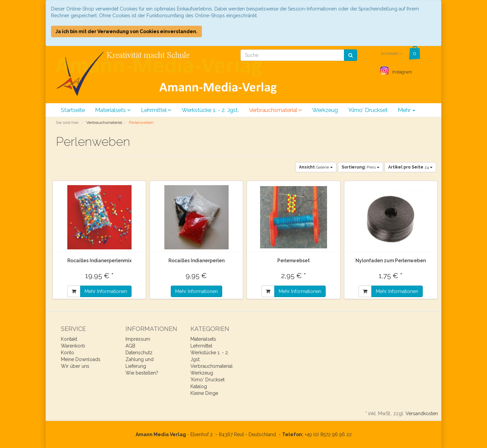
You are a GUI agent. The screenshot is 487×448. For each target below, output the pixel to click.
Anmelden (392, 54)
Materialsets (113, 110)
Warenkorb (73, 346)
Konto (67, 353)
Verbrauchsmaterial (275, 110)
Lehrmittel (156, 110)
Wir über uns (75, 366)
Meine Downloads (81, 359)
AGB (130, 346)
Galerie (316, 167)
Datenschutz (139, 353)
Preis (361, 167)
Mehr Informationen (106, 291)
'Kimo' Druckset (368, 110)
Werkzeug (325, 110)
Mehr (407, 110)
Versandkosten (422, 413)
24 (410, 167)
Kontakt (69, 339)
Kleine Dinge (204, 393)
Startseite (73, 110)
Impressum (138, 339)
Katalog (199, 386)
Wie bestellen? (142, 373)
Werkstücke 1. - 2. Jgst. (210, 110)
